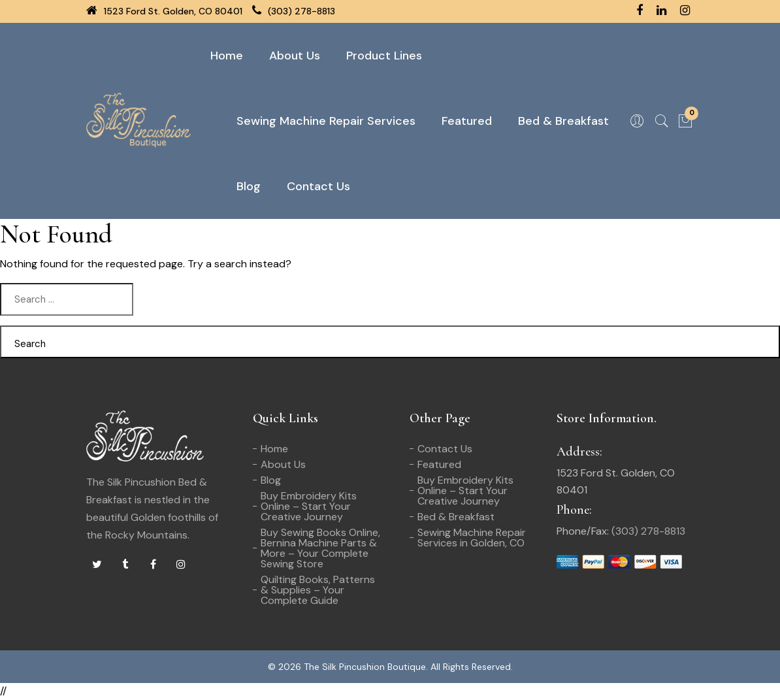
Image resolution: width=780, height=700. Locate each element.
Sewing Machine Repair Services (326, 121)
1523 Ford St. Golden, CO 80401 (164, 11)
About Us (295, 56)
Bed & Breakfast (563, 121)
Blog (249, 186)
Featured (467, 121)
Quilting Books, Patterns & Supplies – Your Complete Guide (318, 590)
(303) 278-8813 (294, 11)
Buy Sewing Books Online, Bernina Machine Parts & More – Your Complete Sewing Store (320, 548)
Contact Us (318, 186)
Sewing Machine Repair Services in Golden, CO (472, 538)
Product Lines (384, 56)
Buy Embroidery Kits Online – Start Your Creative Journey (309, 506)
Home (227, 56)
